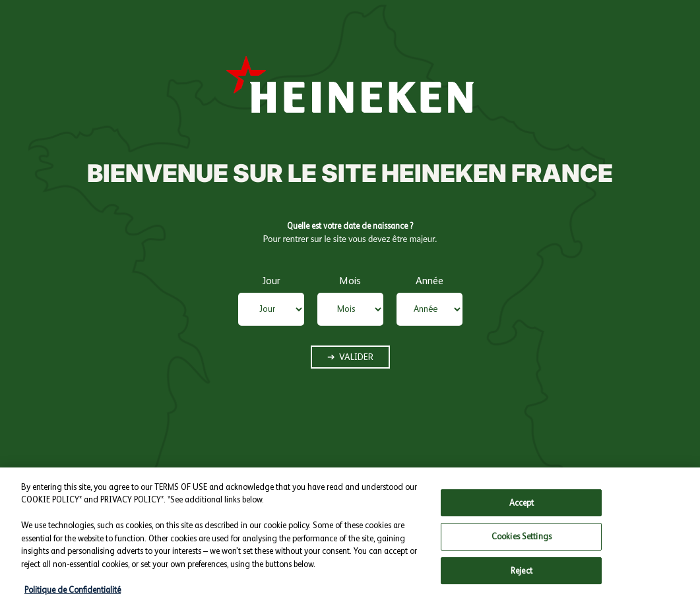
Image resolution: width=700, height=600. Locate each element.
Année (430, 281)
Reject (522, 577)
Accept (522, 509)
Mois (350, 281)
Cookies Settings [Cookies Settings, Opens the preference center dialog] (522, 543)
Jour (271, 281)
